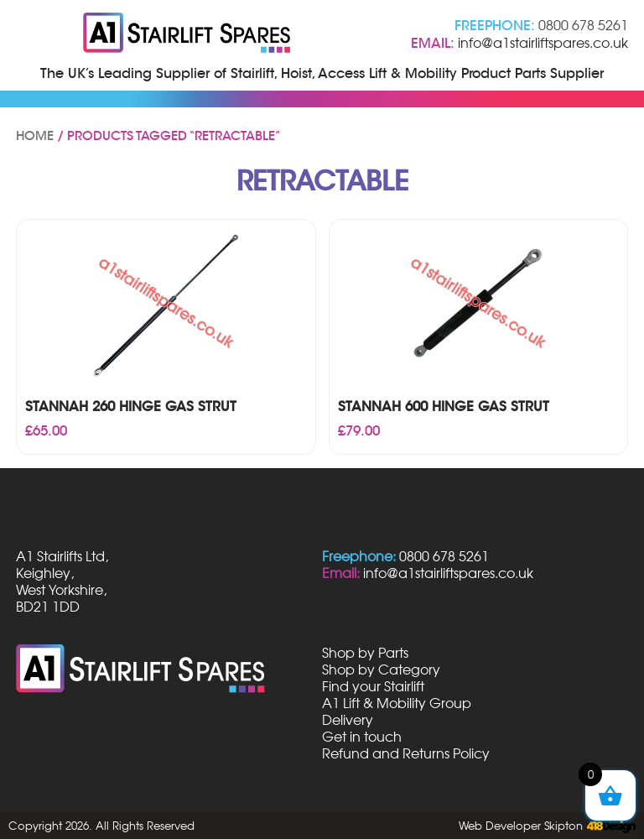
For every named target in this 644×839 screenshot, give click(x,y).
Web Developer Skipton (521, 826)
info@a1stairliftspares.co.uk (543, 43)
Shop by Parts (365, 653)
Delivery (348, 720)
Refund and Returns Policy (406, 753)
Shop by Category (381, 670)
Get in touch (362, 737)
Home (35, 136)
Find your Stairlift (373, 686)
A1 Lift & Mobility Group (397, 703)
